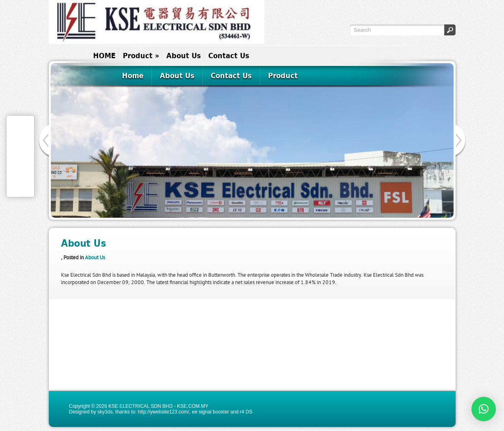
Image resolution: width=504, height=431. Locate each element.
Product (141, 56)
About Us (184, 56)
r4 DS (246, 412)
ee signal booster (211, 412)
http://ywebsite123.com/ (164, 412)
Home (133, 75)
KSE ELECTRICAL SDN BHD (140, 406)
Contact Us (229, 56)
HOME (104, 56)
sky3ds (105, 412)
